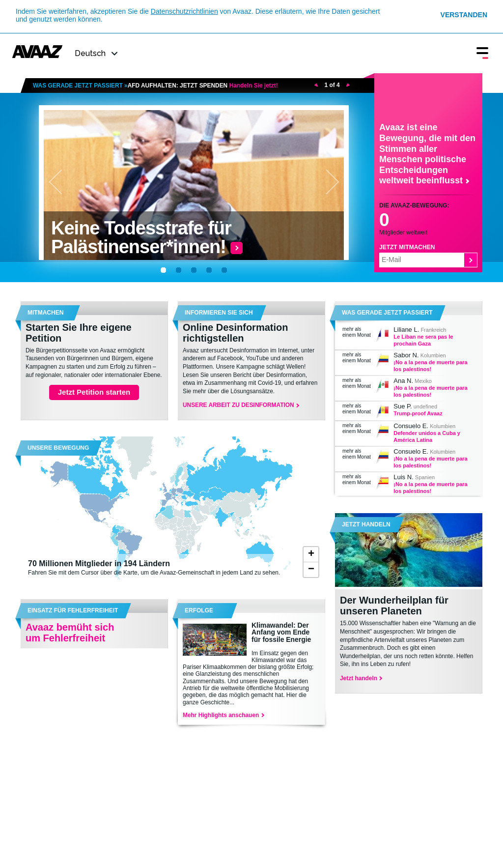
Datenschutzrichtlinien (184, 11)
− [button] (311, 570)
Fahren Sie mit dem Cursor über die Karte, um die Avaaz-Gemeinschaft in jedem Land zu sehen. (156, 568)
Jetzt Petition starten (94, 392)
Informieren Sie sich (219, 313)
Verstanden (464, 15)
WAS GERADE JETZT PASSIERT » (155, 86)
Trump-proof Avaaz (418, 413)
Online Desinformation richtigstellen (235, 333)
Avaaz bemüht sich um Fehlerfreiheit (70, 633)
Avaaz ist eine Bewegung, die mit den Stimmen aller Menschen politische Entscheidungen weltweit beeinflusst (427, 154)
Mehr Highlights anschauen (223, 715)
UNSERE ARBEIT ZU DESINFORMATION (240, 405)
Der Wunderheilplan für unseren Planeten (394, 606)
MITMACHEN (45, 313)
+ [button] (311, 554)
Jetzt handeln (366, 524)
